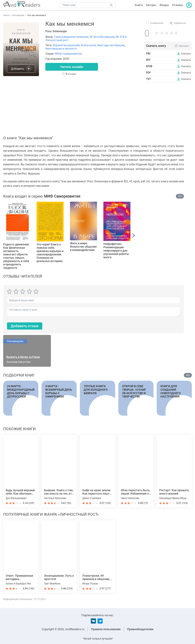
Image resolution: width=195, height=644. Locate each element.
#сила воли (88, 45)
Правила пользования (106, 629)
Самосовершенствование (71, 37)
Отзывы (178, 5)
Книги (139, 5)
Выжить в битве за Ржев (23, 357)
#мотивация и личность (61, 49)
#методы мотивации (111, 45)
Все (180, 196)
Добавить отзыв (25, 326)
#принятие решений (66, 45)
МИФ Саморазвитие (68, 54)
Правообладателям (140, 629)
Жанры (164, 5)
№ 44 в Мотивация (102, 37)
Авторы (151, 5)
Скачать (186, 54)
